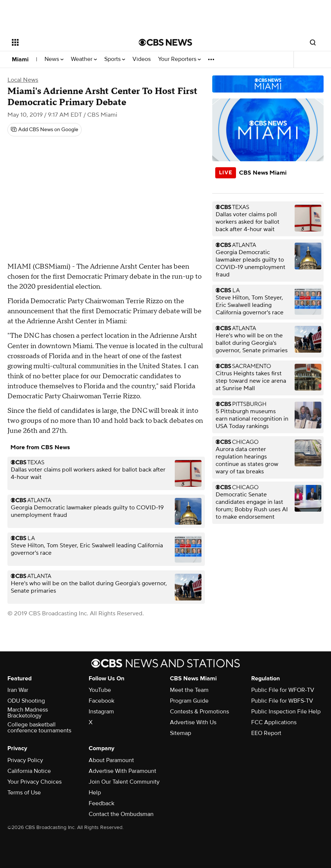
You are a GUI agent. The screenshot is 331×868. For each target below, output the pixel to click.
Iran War (18, 690)
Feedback (101, 803)
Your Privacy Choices (35, 782)
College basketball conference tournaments (39, 728)
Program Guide (189, 701)
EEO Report (266, 733)
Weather (84, 59)
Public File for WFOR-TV (283, 690)
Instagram (101, 712)
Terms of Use (24, 793)
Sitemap (181, 733)
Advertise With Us (193, 722)
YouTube (100, 690)
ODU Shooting (26, 701)
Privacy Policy (25, 760)
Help (95, 793)
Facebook (101, 701)
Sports (115, 59)
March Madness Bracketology (28, 713)
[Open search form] (313, 42)
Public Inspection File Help (286, 712)
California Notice (29, 771)
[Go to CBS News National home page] (165, 42)
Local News (23, 80)
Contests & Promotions (199, 712)
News (54, 59)
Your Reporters (179, 59)
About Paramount (111, 760)
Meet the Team (189, 690)
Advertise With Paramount (122, 771)
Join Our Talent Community (124, 782)
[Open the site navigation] (63, 42)
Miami (20, 59)
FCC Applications (274, 722)
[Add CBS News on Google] (45, 130)
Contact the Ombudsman (121, 814)
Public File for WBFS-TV (282, 701)
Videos (142, 59)
